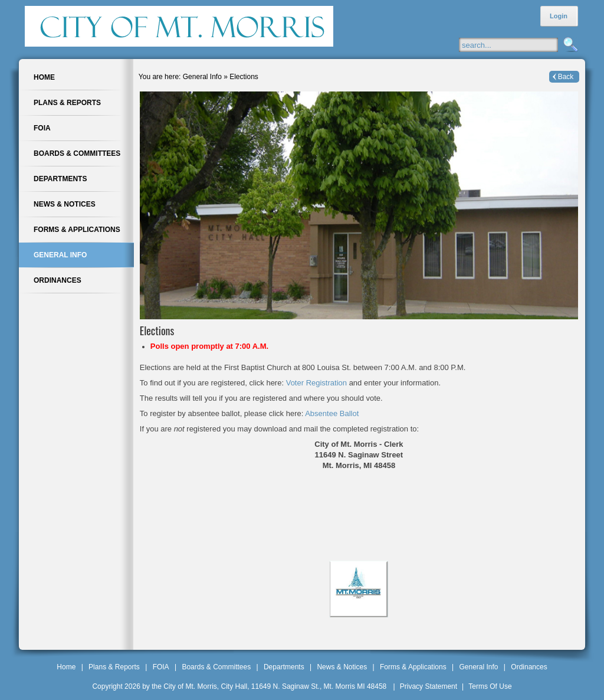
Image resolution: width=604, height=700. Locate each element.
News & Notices (342, 667)
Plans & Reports (114, 667)
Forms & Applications (413, 667)
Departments (284, 667)
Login (559, 16)
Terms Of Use (490, 686)
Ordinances (529, 667)
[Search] (520, 45)
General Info (478, 667)
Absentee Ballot (332, 413)
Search (569, 45)
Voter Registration (318, 383)
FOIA (161, 667)
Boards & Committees (216, 667)
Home (66, 667)
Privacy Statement (429, 686)
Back (566, 77)
